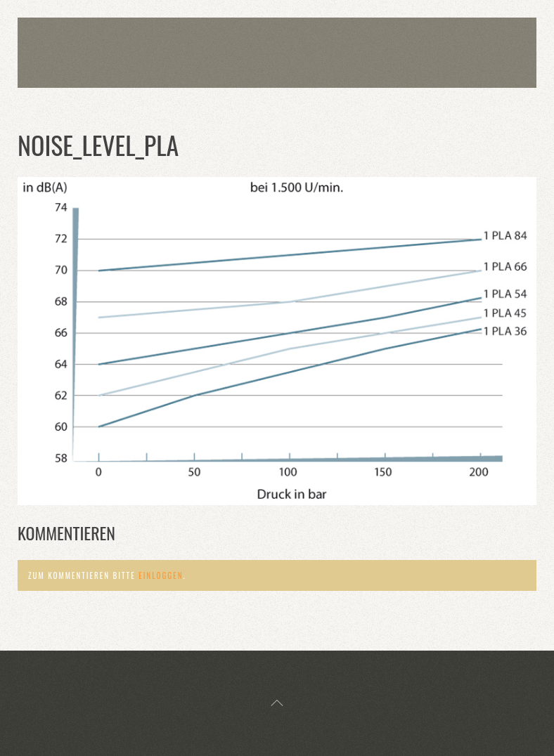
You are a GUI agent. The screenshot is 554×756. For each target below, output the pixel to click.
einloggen (161, 575)
